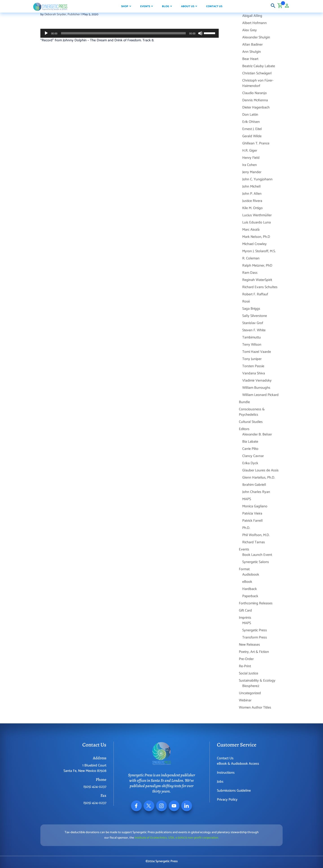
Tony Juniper (252, 359)
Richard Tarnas (254, 542)
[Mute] (200, 33)
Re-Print (245, 666)
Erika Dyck (250, 463)
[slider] (123, 33)
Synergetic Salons (256, 562)
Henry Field (251, 158)
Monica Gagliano (255, 506)
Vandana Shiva (254, 373)
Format (244, 569)
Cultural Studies (251, 422)
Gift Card (245, 611)
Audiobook (251, 575)
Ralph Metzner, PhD (257, 266)
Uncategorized (250, 693)
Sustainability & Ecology (257, 681)
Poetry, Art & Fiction (254, 652)
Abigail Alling (252, 16)
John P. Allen (252, 194)
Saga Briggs (251, 309)
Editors (244, 429)
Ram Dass (250, 273)
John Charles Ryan (256, 492)
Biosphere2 (251, 686)
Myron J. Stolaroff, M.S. (259, 251)
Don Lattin (250, 115)
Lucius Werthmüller (257, 215)
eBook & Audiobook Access (238, 764)
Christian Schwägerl (257, 73)
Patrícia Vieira (252, 514)
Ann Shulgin (252, 52)
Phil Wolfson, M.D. (256, 535)
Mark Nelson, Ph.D (256, 237)
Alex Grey (250, 30)
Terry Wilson (252, 345)
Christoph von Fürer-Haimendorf (258, 83)
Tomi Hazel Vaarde (257, 352)
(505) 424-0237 (95, 787)
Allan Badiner (252, 45)
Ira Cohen (250, 165)
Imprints (245, 618)
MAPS (247, 499)
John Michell (251, 187)
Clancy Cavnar (253, 456)
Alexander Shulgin (256, 37)
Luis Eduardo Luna (256, 222)
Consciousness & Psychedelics (252, 412)
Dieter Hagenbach (256, 107)
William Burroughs (256, 388)
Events (244, 549)
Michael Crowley (254, 244)
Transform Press (255, 637)
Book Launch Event (257, 555)
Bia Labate (250, 442)
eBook (247, 582)
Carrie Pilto (250, 449)
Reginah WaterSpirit (257, 280)
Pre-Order (246, 659)
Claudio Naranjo (254, 93)
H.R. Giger (250, 151)
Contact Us (225, 758)
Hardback (250, 589)
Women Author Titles (255, 708)
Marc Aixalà (251, 230)
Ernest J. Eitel (252, 129)
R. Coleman (251, 258)
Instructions (226, 773)
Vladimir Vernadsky (257, 381)
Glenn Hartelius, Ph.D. (259, 478)
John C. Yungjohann (257, 179)
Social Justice (249, 673)
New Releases (249, 645)
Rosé (246, 301)
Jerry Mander (252, 172)
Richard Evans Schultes (260, 287)
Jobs (220, 782)
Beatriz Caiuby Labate (259, 66)
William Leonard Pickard (260, 395)
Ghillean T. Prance (256, 143)
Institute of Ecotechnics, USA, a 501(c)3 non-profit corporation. (177, 838)
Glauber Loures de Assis (260, 470)
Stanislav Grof (253, 323)
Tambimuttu (252, 337)
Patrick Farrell (252, 521)
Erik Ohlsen (251, 122)
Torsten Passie (253, 366)
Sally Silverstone (255, 316)
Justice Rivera (252, 201)
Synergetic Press (255, 630)
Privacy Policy (227, 800)
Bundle (244, 402)
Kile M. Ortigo (252, 208)
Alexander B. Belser (257, 434)
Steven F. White (254, 330)
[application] (130, 33)
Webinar (245, 700)
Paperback (250, 596)
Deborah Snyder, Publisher (62, 14)
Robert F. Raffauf (255, 294)
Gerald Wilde (252, 136)
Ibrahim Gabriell (254, 485)
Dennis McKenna (255, 100)
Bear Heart (250, 59)
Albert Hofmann (254, 23)
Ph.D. (246, 528)
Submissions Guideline (234, 791)
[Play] (46, 33)
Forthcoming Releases (256, 603)
